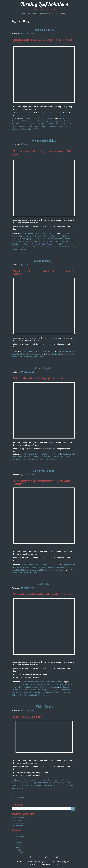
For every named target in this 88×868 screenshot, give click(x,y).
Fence (36, 457)
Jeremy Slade (32, 354)
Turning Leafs (63, 126)
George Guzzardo (19, 823)
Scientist (45, 785)
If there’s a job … (44, 368)
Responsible (52, 244)
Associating (17, 236)
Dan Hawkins (18, 825)
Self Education (64, 244)
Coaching (30, 682)
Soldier (48, 570)
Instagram (20, 842)
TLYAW (53, 126)
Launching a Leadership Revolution (38, 123)
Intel (21, 687)
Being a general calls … (44, 471)
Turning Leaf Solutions (44, 4)
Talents (55, 570)
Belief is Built (44, 584)
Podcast (35, 13)
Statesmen (54, 785)
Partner (30, 126)
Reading (43, 244)
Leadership (17, 241)
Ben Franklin (48, 783)
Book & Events (45, 13)
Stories (55, 692)
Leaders (62, 123)
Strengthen (44, 126)
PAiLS (32, 785)
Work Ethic (44, 459)
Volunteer (16, 129)
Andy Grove (30, 684)
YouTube (19, 853)
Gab (17, 839)
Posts (29, 13)
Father (30, 457)
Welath (41, 357)
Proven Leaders (19, 692)
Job (40, 457)
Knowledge (58, 239)
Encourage (53, 121)
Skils (42, 570)
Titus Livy (62, 570)
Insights (15, 687)
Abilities (15, 567)
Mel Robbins (64, 687)
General (43, 567)
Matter (42, 354)
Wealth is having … (44, 261)
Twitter (19, 850)
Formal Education (46, 239)
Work (37, 129)
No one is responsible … (44, 140)
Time (66, 354)
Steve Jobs (47, 457)
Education (23, 239)
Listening (57, 241)
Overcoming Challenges (45, 690)
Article (23, 233)
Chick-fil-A (57, 684)
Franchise (25, 785)
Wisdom (15, 249)
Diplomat (16, 785)
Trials (22, 695)
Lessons (69, 123)
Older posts (18, 797)
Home (23, 13)
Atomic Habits (29, 236)
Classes (15, 239)
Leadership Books (30, 241)
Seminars (16, 247)
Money (48, 354)
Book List (56, 13)
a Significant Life (67, 118)
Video (49, 118)
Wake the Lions (27, 129)
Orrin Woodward (19, 126)
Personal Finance (31, 244)
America (28, 783)
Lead (56, 123)
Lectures (42, 241)
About (64, 13)
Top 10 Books (43, 247)
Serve (37, 126)
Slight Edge (25, 247)
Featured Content (28, 118)
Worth (53, 459)
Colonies (68, 783)
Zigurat (20, 788)
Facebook (20, 836)
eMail (18, 834)
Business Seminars (52, 236)
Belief (38, 684)
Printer (38, 785)
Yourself (23, 249)
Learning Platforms (42, 687)
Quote (44, 118)
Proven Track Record (35, 692)
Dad (24, 457)
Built (14, 354)
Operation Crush (28, 690)
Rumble (19, 847)
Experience (33, 239)
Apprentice (37, 783)
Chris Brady (43, 121)
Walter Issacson (32, 459)
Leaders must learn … (44, 30)
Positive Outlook (63, 690)
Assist (14, 121)
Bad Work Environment (28, 121)
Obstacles (16, 690)
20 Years (64, 780)
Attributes (24, 567)
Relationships (57, 354)
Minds (18, 845)
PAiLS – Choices (44, 706)
